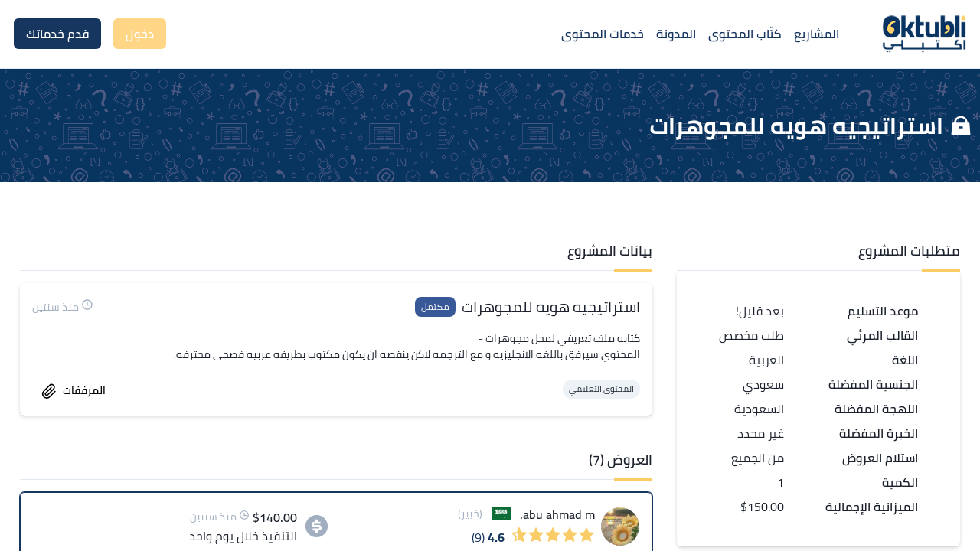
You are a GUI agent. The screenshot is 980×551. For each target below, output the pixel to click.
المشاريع (817, 34)
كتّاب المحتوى (745, 34)
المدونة (676, 34)
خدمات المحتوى (603, 34)
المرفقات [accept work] (73, 390)
